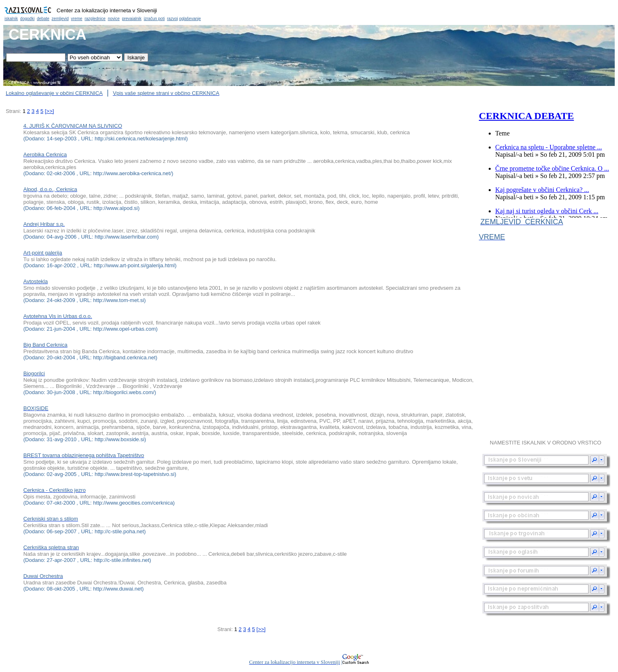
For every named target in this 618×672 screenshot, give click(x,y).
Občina (309, 12)
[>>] (49, 111)
